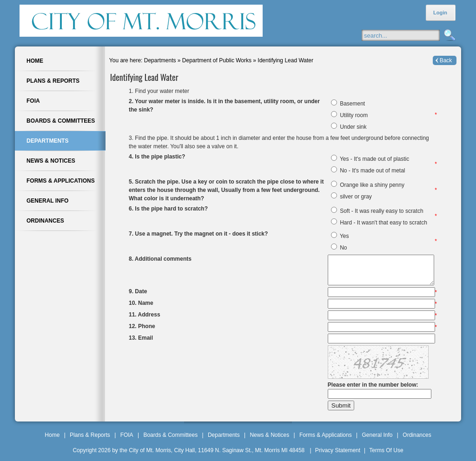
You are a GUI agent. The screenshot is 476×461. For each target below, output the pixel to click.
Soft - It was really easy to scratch (381, 211)
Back (446, 60)
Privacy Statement (338, 450)
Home (52, 435)
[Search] (410, 35)
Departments (224, 435)
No (343, 248)
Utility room (354, 115)
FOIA (127, 435)
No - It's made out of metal (372, 171)
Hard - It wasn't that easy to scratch (383, 223)
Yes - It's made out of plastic (374, 159)
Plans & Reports (90, 435)
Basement (352, 104)
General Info (377, 435)
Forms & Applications (326, 435)
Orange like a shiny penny (372, 185)
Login (440, 13)
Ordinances (417, 435)
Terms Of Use (386, 450)
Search (448, 36)
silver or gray (356, 197)
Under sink (353, 127)
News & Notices (269, 435)
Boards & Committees (170, 435)
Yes (344, 236)
